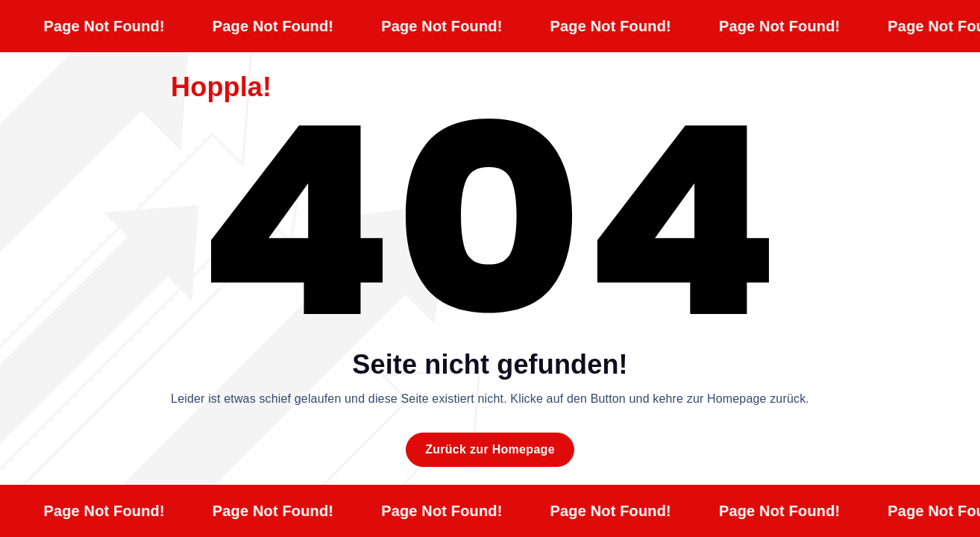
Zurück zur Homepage (490, 449)
